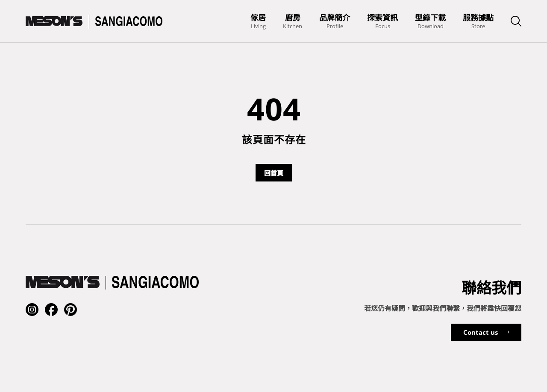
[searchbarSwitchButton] (516, 21)
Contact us (481, 332)
